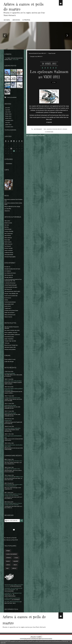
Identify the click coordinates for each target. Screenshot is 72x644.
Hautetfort (39, 637)
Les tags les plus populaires (47, 638)
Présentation (9, 163)
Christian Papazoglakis (10, 257)
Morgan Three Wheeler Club (11, 293)
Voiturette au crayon (10, 405)
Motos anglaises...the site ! (11, 332)
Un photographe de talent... (11, 287)
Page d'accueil (52, 53)
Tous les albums (12, 97)
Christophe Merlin (9, 254)
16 (11, 149)
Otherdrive (7, 211)
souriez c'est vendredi (11, 554)
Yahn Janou (7, 221)
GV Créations (8, 271)
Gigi (5, 469)
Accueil (7, 20)
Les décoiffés (8, 208)
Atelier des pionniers (10, 312)
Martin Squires (8, 242)
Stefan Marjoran (8, 244)
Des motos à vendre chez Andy (12, 330)
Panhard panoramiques (10, 302)
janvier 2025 (8, 118)
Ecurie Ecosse (8, 298)
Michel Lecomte (8, 223)
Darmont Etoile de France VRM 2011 (38, 53)
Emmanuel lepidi (8, 484)
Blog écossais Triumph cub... (11, 345)
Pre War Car (7, 267)
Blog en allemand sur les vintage (12, 206)
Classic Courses (8, 317)
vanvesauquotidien (9, 591)
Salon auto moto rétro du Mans (13, 381)
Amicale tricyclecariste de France (12, 269)
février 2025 (8, 116)
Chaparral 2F (8, 420)
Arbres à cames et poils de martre (22, 6)
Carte (7, 169)
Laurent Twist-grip (9, 476)
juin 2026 (8, 108)
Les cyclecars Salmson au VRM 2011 (49, 77)
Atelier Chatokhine (9, 339)
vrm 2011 (60, 134)
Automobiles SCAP (9, 304)
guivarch (7, 461)
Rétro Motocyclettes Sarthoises (12, 334)
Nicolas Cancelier (9, 248)
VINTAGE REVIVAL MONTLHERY (12, 291)
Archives (16, 20)
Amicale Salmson (9, 277)
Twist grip (7, 343)
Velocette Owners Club (10, 347)
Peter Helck (7, 240)
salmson (14, 568)
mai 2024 (8, 123)
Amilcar (6, 300)
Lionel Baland (16, 599)
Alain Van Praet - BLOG (10, 603)
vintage (8, 550)
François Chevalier (9, 231)
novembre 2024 (9, 120)
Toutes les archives (10, 130)
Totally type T (8, 308)
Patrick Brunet (8, 229)
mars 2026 (8, 112)
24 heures (9, 557)
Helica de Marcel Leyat (10, 314)
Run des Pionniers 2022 (16, 461)
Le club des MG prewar (10, 283)
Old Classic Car (8, 289)
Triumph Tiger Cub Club (10, 341)
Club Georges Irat (9, 275)
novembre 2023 (9, 127)
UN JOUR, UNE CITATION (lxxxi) (12, 602)
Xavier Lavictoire (9, 250)
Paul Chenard (8, 246)
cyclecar (8, 564)
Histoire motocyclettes (10, 349)
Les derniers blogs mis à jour (25, 638)
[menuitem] (7, 20)
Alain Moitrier (8, 235)
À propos (26, 20)
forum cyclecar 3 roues (10, 359)
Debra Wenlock (8, 238)
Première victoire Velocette (12, 428)
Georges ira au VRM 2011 (36, 57)
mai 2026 (8, 110)
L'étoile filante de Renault (11, 285)
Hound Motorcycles (9, 336)
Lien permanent (37, 134)
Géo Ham (7, 225)
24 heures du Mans (10, 373)
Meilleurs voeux (19, 476)
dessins (8, 561)
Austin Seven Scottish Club (11, 295)
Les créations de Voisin (10, 273)
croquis (16, 557)
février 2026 (8, 114)
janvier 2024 (8, 125)
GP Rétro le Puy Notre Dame (11, 310)
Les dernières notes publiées (36, 638)
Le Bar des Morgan (9, 361)
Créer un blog (33, 637)
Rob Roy (7, 227)
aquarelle (16, 561)
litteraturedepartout (16, 586)
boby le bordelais (9, 494)
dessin (15, 564)
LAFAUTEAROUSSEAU (10, 596)
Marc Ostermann (9, 233)
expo (7, 568)
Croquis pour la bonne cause (12, 397)
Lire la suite (16, 59)
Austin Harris (8, 306)
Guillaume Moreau (9, 252)
